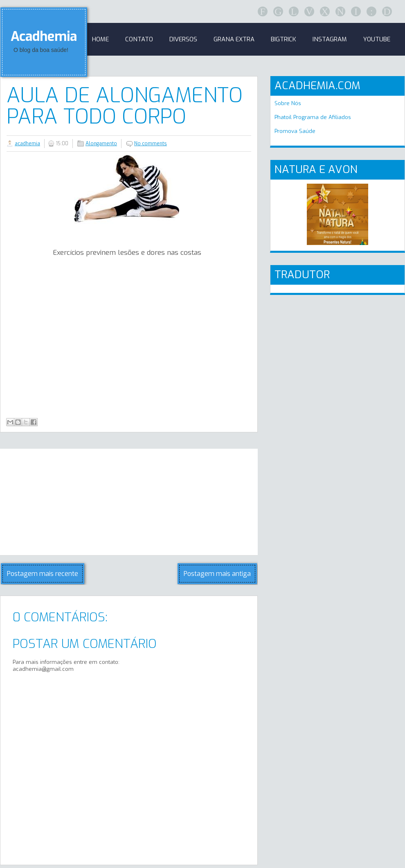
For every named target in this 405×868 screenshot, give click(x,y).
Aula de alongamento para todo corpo (125, 106)
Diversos (183, 39)
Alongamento (101, 144)
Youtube (377, 39)
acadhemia (27, 144)
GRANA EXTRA (234, 39)
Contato (139, 39)
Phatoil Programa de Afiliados (313, 117)
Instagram (330, 39)
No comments (151, 144)
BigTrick (283, 39)
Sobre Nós (288, 103)
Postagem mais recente (43, 574)
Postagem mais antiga (217, 574)
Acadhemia (44, 36)
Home (100, 39)
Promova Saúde (295, 131)
